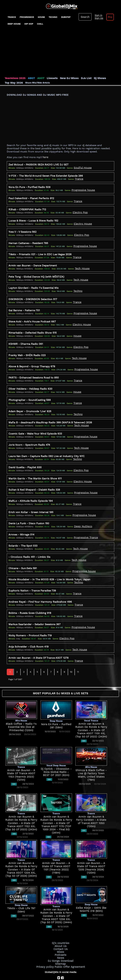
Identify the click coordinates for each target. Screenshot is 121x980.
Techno (53, 17)
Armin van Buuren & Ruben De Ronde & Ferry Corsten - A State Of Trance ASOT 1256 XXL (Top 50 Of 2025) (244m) (56, 902)
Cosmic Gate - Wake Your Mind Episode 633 (35, 426)
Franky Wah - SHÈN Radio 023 (27, 349)
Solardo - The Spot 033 (23, 535)
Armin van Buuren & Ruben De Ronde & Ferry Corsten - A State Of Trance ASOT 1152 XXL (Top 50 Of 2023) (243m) (21, 809)
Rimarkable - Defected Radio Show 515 (33, 328)
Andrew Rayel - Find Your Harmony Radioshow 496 (40, 589)
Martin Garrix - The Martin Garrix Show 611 (35, 469)
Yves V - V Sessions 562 (22, 230)
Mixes (60, 936)
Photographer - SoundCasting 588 (30, 393)
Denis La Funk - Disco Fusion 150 (29, 513)
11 (78, 658)
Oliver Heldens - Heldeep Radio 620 (30, 382)
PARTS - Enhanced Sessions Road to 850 (34, 371)
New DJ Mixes (64, 78)
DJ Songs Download (60, 944)
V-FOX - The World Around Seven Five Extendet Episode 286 (46, 175)
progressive (27, 17)
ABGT (29, 78)
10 (71, 658)
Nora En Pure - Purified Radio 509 (29, 186)
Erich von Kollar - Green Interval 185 (31, 502)
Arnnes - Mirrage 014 (21, 524)
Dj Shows (92, 78)
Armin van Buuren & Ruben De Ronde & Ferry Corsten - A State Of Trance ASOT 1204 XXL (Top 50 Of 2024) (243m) (21, 855)
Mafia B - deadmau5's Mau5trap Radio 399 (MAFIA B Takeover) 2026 (50, 415)
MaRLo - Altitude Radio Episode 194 (31, 491)
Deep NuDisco (82, 516)
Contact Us (60, 934)
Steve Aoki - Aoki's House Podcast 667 (32, 317)
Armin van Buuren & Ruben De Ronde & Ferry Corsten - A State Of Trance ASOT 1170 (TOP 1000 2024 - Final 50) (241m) (56, 809)
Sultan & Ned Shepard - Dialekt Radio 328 (34, 480)
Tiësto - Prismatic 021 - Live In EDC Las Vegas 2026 (40, 251)
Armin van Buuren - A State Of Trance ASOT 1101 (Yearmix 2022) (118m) (56, 852)
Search (85, 17)
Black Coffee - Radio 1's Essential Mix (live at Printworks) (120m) (21, 713)
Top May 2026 (108, 78)
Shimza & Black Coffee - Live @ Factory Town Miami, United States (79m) (91, 759)
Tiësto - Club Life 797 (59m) (21, 894)
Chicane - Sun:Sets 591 (23, 557)
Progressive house (82, 189)
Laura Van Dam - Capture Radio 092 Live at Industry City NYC (47, 447)
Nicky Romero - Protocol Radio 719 (30, 622)
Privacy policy (47, 950)
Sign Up (97, 18)
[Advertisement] (60, 53)
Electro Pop (79, 210)
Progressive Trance (85, 527)
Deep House (14, 24)
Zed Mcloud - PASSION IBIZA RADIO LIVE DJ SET (39, 164)
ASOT (38, 78)
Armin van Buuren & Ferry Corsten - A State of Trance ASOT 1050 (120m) (91, 805)
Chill (40, 24)
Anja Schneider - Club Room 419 (29, 633)
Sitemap (60, 947)
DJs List (79, 78)
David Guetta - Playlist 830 (25, 459)
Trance (12, 17)
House (41, 17)
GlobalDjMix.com (43, 967)
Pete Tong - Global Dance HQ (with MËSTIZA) (36, 273)
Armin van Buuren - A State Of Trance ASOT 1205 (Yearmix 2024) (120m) (91, 852)
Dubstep (66, 17)
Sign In (97, 15)
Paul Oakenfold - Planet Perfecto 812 (31, 197)
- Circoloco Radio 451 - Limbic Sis (29, 546)
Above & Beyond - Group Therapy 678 (32, 360)
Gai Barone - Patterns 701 (24, 306)
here (45, 157)
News (61, 942)
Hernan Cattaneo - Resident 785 (28, 240)
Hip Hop (29, 24)
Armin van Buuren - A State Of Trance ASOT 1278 (39, 644)
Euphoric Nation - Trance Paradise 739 (32, 578)
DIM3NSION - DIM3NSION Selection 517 (33, 295)
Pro (108, 17)
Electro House (82, 222)
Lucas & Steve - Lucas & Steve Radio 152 (33, 219)
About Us (61, 931)
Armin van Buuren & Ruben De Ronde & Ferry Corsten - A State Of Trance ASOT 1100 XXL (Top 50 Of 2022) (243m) (91, 716)
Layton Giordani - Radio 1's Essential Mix (34, 284)
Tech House (81, 265)
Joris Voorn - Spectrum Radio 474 (29, 437)
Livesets (48, 78)
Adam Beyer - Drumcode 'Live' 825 (30, 404)
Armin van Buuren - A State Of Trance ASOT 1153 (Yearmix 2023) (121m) (21, 759)
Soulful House (82, 167)
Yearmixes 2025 (14, 78)
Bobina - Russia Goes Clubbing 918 (30, 600)
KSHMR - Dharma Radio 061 (26, 339)
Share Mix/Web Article (17, 82)
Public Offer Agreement (69, 950)
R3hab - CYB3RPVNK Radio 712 (27, 208)
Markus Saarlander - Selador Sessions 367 (35, 611)
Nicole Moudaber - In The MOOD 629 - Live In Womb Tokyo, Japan (49, 567)
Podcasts (61, 939)
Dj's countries (60, 928)
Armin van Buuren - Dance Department (33, 262)
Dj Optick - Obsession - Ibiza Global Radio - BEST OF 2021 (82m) (56, 758)
